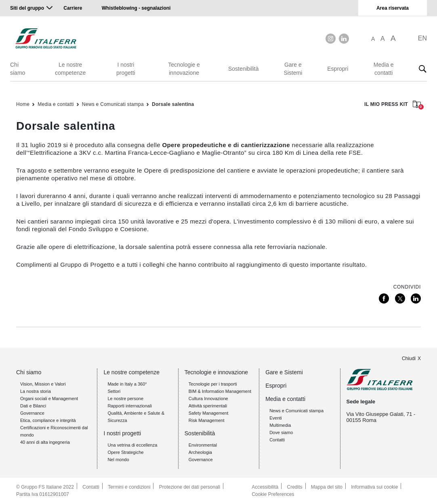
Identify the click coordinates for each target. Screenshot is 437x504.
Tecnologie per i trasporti (213, 384)
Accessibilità (265, 487)
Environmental (203, 445)
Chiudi (409, 358)
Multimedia (280, 425)
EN (422, 38)
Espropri (338, 69)
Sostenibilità (244, 69)
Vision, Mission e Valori (43, 384)
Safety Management (208, 413)
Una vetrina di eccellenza (132, 445)
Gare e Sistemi (293, 69)
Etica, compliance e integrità (48, 420)
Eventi (276, 418)
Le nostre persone (125, 399)
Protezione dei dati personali (190, 487)
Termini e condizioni (129, 487)
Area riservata (393, 8)
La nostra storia (36, 391)
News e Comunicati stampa (113, 104)
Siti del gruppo (27, 8)
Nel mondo (118, 460)
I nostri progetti (126, 69)
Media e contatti (384, 69)
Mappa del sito (327, 487)
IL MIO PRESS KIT (393, 105)
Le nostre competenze (70, 69)
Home (23, 104)
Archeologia (200, 452)
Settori (114, 391)
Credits (295, 487)
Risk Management (207, 420)
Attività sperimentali (208, 406)
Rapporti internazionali (129, 406)
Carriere (73, 8)
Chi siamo (18, 69)
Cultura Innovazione (208, 399)
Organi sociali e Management (49, 399)
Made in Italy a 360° (127, 384)
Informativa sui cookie (374, 487)
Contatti (277, 440)
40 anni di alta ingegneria (45, 442)
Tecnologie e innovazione (184, 69)
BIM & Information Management (220, 391)
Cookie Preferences (273, 494)
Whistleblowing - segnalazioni (136, 8)
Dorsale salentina (173, 104)
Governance (32, 413)
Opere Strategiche (125, 452)
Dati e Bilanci (33, 406)
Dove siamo (281, 432)
